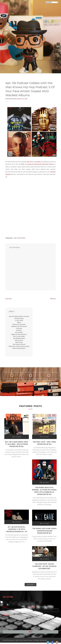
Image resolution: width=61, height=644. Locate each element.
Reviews (19, 330)
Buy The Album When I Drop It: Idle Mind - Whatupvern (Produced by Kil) (17, 444)
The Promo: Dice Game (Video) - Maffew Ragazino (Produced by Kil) (44, 531)
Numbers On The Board (19, 326)
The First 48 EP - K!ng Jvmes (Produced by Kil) (44, 443)
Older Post (53, 299)
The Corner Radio (19, 336)
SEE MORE (30, 584)
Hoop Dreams (19, 318)
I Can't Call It (19, 320)
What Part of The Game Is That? (19, 346)
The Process (19, 340)
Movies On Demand (19, 324)
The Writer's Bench (19, 344)
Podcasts (22, 238)
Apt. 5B (16, 238)
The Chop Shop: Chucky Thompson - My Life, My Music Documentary (44, 566)
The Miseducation (19, 338)
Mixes (19, 322)
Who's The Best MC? (19, 348)
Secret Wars (19, 332)
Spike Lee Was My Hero (19, 334)
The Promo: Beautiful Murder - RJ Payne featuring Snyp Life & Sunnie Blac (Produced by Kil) (44, 491)
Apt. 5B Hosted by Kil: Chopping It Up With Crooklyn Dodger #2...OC (17, 529)
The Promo (19, 342)
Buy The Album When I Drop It (19, 316)
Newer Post (9, 299)
